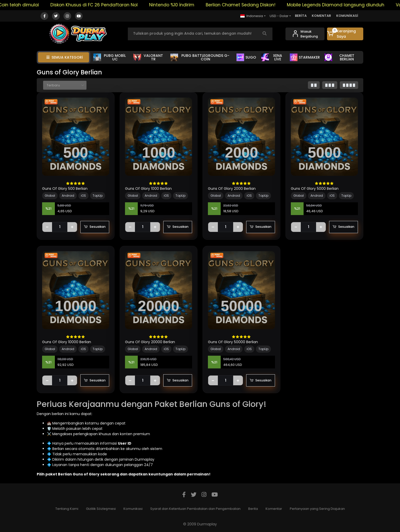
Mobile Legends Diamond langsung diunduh (342, 5)
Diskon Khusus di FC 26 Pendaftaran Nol (100, 5)
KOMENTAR (321, 16)
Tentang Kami (67, 509)
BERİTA (301, 16)
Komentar (274, 509)
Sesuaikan (95, 227)
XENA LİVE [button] (272, 57)
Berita (253, 509)
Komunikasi (133, 509)
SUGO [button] (246, 57)
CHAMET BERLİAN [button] (339, 57)
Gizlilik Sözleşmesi (101, 509)
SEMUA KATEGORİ (65, 57)
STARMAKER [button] (305, 57)
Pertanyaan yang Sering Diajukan (317, 509)
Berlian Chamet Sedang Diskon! (247, 5)
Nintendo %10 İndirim (178, 5)
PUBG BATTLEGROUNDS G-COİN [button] (200, 57)
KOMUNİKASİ (347, 16)
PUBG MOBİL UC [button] (110, 57)
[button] (345, 34)
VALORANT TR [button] (148, 57)
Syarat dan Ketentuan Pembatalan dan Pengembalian (195, 509)
